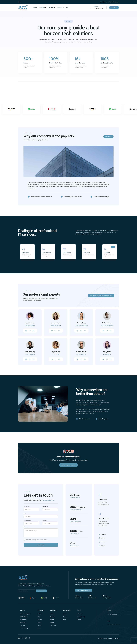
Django (65, 614)
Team (39, 628)
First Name (26, 506)
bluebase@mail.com (48, 500)
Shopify (52, 620)
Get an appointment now (84, 590)
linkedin (102, 546)
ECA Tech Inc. (115, 638)
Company (42, 8)
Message (26, 527)
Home (35, 8)
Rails (65, 620)
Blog (39, 617)
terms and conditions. (41, 540)
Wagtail (52, 622)
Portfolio (51, 8)
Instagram (102, 542)
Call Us (97, 7)
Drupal (52, 614)
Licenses (80, 614)
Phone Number (27, 520)
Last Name (45, 506)
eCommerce (23, 620)
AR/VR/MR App (24, 617)
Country (45, 520)
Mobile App (23, 622)
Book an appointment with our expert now (101, 296)
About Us (40, 614)
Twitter (102, 538)
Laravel (65, 617)
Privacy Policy (81, 617)
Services (60, 8)
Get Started (41, 545)
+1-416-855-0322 (112, 614)
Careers (40, 620)
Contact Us (114, 8)
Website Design (24, 628)
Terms (79, 620)
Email (25, 513)
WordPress (53, 625)
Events (39, 622)
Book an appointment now (68, 465)
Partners (40, 625)
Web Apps (23, 625)
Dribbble (102, 534)
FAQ (67, 8)
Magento (53, 617)
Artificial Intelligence (25, 614)
